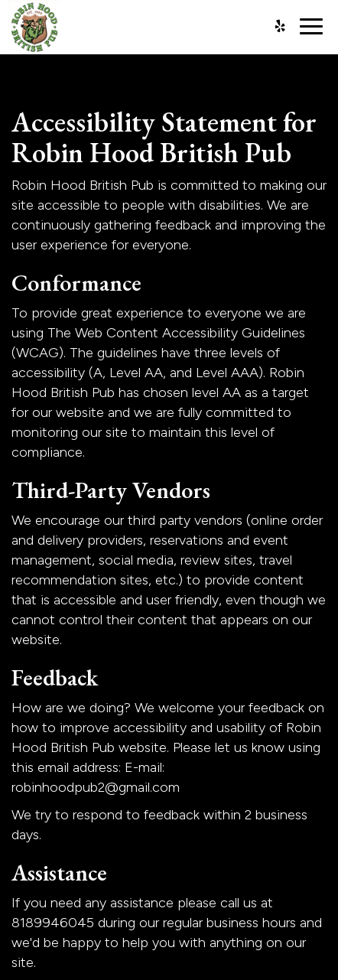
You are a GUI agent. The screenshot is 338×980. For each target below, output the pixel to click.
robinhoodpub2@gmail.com (96, 787)
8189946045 (53, 923)
